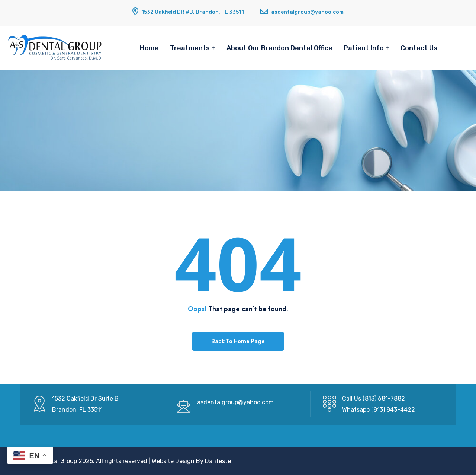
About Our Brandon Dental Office (279, 48)
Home (149, 48)
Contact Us (419, 48)
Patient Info (364, 48)
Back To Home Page (238, 341)
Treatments (190, 48)
